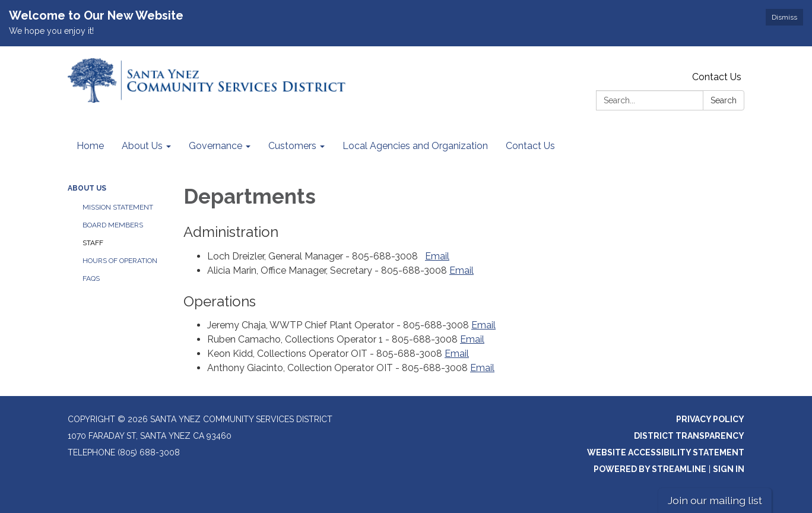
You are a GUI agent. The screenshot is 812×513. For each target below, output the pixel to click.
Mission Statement (118, 207)
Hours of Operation (120, 261)
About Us (87, 188)
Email (437, 256)
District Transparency (689, 436)
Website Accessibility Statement (666, 452)
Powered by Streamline (650, 469)
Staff (93, 243)
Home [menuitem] (90, 146)
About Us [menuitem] (142, 146)
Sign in (729, 469)
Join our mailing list (715, 500)
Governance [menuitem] (215, 146)
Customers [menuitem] (292, 146)
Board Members (113, 225)
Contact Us (717, 77)
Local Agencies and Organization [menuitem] (415, 146)
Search (724, 100)
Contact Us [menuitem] (530, 146)
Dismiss (784, 17)
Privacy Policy (710, 419)
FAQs (91, 278)
